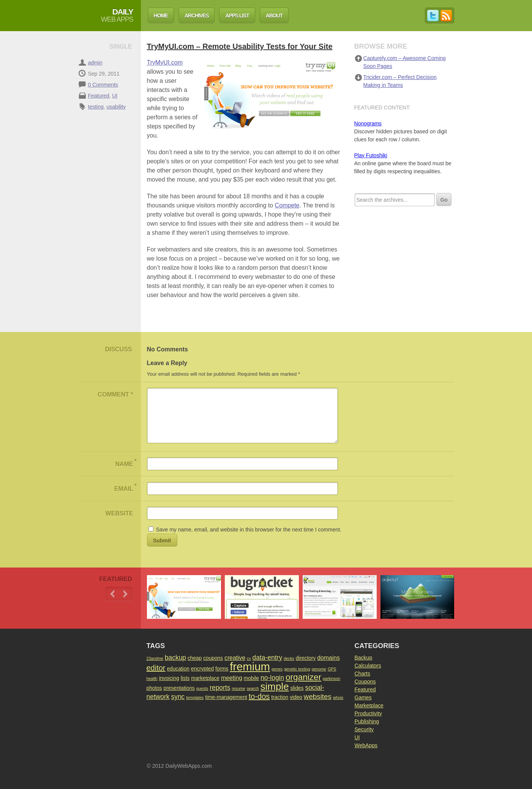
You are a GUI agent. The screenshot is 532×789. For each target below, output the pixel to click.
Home (161, 16)
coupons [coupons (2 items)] (213, 658)
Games (363, 697)
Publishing (367, 721)
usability (116, 107)
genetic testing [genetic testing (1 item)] (297, 669)
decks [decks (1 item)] (289, 658)
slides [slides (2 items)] (297, 688)
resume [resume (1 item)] (238, 688)
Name (126, 462)
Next (126, 594)
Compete (287, 205)
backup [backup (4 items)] (175, 658)
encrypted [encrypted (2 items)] (202, 669)
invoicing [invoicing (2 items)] (169, 678)
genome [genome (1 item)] (319, 669)
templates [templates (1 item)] (195, 697)
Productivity (368, 713)
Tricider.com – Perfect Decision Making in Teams (400, 81)
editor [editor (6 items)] (156, 668)
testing (96, 107)
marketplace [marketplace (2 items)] (205, 678)
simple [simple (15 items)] (275, 686)
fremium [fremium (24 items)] (250, 666)
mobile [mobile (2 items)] (251, 678)
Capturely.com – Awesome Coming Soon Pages (405, 62)
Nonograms (368, 123)
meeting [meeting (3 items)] (232, 678)
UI (115, 96)
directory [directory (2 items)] (306, 658)
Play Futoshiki (371, 155)
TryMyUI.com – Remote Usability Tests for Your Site (240, 47)
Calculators (368, 666)
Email (125, 487)
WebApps (366, 745)
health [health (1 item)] (152, 678)
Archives (197, 16)
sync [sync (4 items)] (178, 697)
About (274, 16)
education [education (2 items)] (178, 669)
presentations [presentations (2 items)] (179, 688)
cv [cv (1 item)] (249, 658)
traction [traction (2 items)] (280, 697)
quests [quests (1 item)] (202, 688)
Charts (362, 674)
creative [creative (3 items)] (235, 658)
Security (364, 729)
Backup (364, 658)
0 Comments (103, 85)
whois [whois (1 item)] (338, 697)
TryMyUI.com (165, 62)
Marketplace (369, 705)
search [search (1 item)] (253, 688)
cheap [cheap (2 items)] (195, 658)
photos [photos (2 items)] (154, 688)
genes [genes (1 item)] (277, 669)
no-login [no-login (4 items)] (272, 678)
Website (119, 513)
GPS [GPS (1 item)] (332, 669)
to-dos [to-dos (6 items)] (259, 696)
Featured (99, 96)
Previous (112, 594)
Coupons (365, 681)
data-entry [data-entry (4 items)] (268, 658)
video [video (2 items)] (296, 697)
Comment (115, 394)
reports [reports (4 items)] (220, 688)
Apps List (237, 16)
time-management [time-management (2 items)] (226, 697)
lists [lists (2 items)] (185, 678)
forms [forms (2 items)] (222, 669)
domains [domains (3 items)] (328, 658)
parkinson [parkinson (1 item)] (332, 678)
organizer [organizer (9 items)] (303, 677)
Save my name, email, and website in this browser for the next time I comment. (249, 530)
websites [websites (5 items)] (318, 697)
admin (95, 63)
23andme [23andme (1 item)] (155, 658)
